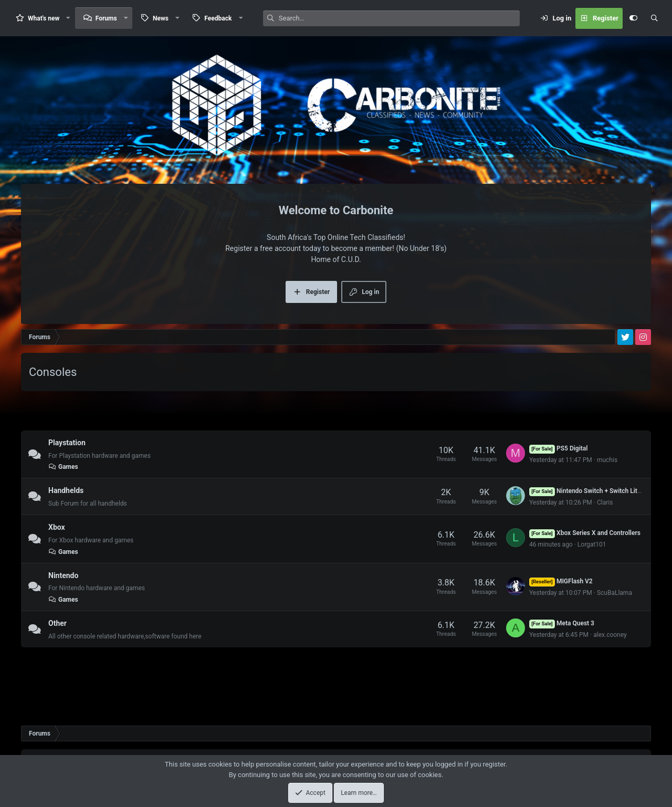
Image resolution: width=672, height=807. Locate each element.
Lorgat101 (592, 544)
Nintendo (63, 575)
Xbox (57, 527)
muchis (607, 460)
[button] (68, 18)
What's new (44, 18)
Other (57, 623)
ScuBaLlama (615, 593)
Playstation (67, 443)
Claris (605, 502)
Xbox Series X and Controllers (585, 533)
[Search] (399, 18)
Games (63, 467)
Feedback (218, 18)
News (161, 18)
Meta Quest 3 (562, 623)
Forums (106, 18)
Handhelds (66, 490)
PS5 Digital (558, 448)
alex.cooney (610, 635)
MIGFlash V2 (561, 581)
